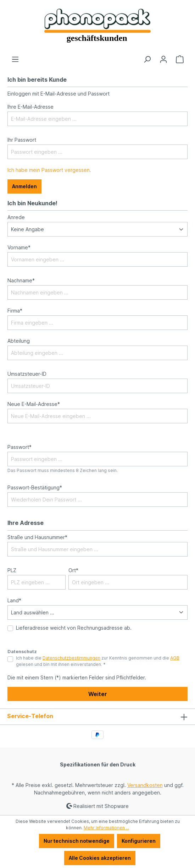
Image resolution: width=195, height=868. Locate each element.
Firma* (15, 311)
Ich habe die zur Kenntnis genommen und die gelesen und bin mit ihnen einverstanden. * (98, 661)
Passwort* (19, 447)
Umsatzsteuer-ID (27, 374)
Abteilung (19, 341)
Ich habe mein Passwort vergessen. (49, 170)
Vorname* (19, 247)
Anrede (16, 217)
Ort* (73, 570)
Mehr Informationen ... (106, 828)
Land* (14, 600)
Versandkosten (145, 785)
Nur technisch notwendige (77, 841)
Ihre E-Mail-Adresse (30, 107)
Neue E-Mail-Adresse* (34, 404)
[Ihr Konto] (163, 59)
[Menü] (15, 59)
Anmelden (24, 186)
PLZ (12, 570)
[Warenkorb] (180, 59)
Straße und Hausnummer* (37, 537)
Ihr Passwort (22, 140)
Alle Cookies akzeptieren (100, 858)
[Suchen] (147, 59)
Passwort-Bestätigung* (35, 487)
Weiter (98, 694)
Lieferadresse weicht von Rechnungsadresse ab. (74, 628)
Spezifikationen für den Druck (98, 764)
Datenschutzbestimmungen (71, 658)
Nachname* (21, 280)
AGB (175, 658)
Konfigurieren (139, 841)
